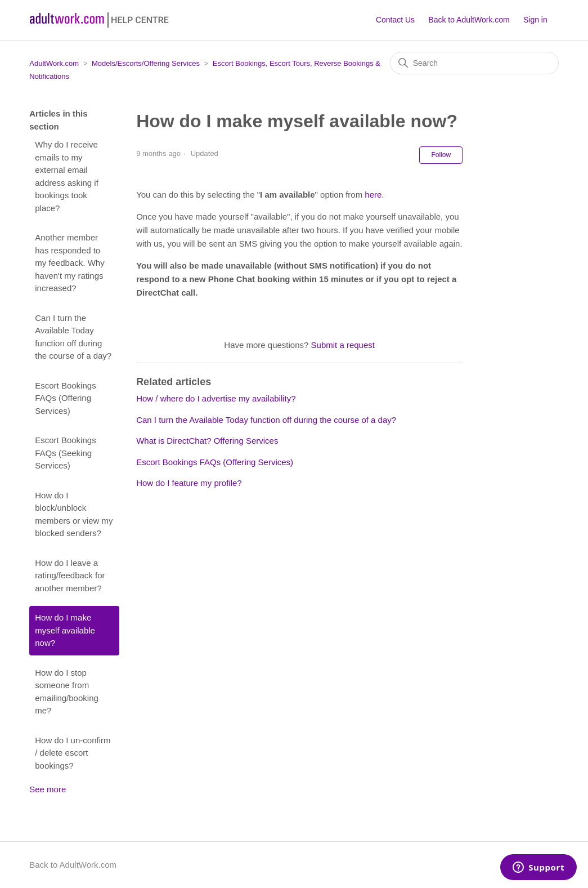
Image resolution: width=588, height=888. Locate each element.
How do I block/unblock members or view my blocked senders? (74, 514)
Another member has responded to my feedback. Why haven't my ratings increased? (69, 263)
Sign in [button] (535, 20)
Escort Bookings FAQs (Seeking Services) (65, 453)
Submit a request (343, 345)
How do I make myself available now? (65, 630)
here (373, 195)
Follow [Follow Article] (441, 155)
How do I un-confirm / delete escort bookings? (73, 753)
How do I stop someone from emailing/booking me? (67, 692)
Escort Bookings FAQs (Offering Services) (65, 398)
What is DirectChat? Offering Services (207, 441)
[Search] (474, 63)
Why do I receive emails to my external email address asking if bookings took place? (67, 176)
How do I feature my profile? (189, 483)
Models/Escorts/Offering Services (146, 63)
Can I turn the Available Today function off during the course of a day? (73, 337)
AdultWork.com (54, 63)
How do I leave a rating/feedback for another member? (70, 575)
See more (48, 789)
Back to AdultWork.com (469, 20)
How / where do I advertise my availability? (216, 398)
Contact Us (395, 20)
